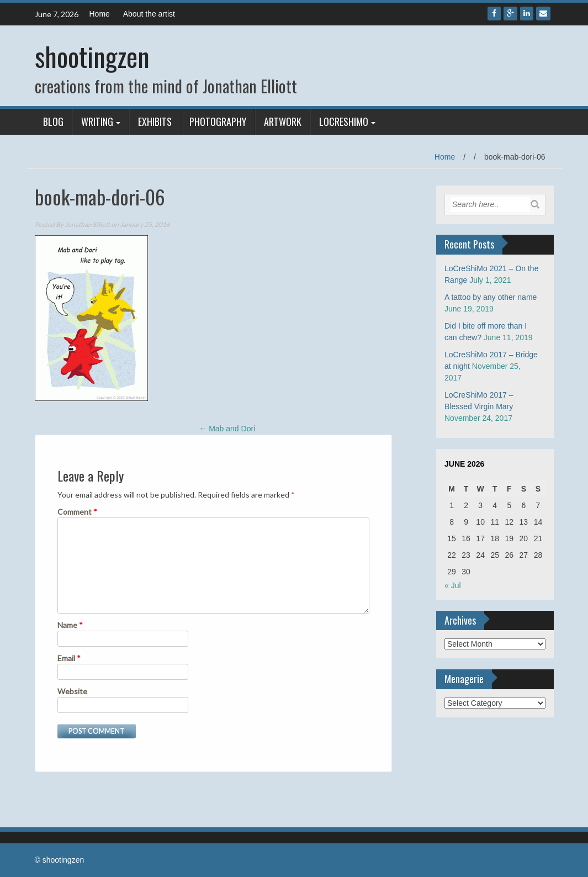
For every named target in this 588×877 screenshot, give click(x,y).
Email (69, 658)
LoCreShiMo (344, 121)
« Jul (453, 585)
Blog (53, 121)
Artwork (283, 121)
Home (100, 14)
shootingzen (92, 56)
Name (70, 625)
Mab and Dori (227, 429)
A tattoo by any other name (491, 297)
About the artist (149, 14)
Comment (77, 512)
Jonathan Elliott (87, 224)
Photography (218, 121)
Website (72, 691)
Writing (97, 121)
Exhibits (155, 121)
